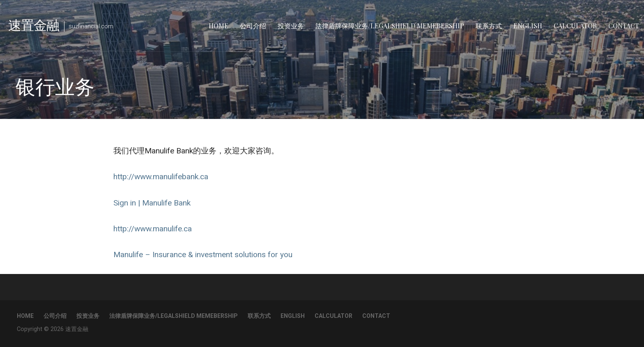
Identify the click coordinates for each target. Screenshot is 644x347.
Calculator (575, 26)
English (528, 26)
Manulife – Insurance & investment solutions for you (203, 255)
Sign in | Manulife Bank (152, 203)
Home (218, 26)
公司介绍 (253, 26)
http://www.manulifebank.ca (161, 177)
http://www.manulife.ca (153, 229)
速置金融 (34, 24)
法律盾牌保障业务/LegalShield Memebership (390, 26)
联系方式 (489, 26)
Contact (624, 26)
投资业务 (291, 26)
